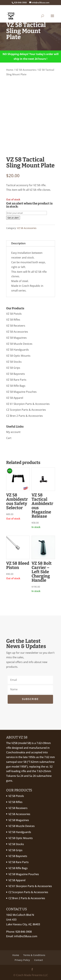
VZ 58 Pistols (14, 314)
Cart (9, 438)
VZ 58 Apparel (15, 398)
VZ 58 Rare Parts (16, 380)
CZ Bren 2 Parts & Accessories (24, 416)
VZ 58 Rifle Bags (16, 386)
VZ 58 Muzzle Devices (19, 344)
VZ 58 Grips (13, 368)
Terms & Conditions (34, 955)
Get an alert (13, 218)
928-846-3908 (24, 932)
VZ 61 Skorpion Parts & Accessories (28, 404)
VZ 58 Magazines (16, 338)
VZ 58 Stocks (14, 362)
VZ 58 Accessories (26, 70)
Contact (39, 960)
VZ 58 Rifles (13, 320)
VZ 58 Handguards (17, 350)
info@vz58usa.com (26, 936)
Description (18, 243)
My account (13, 432)
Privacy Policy (22, 960)
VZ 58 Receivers (16, 326)
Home (10, 70)
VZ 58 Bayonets (16, 374)
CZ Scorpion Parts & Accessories (26, 410)
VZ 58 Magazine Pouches (21, 392)
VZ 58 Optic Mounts (18, 356)
